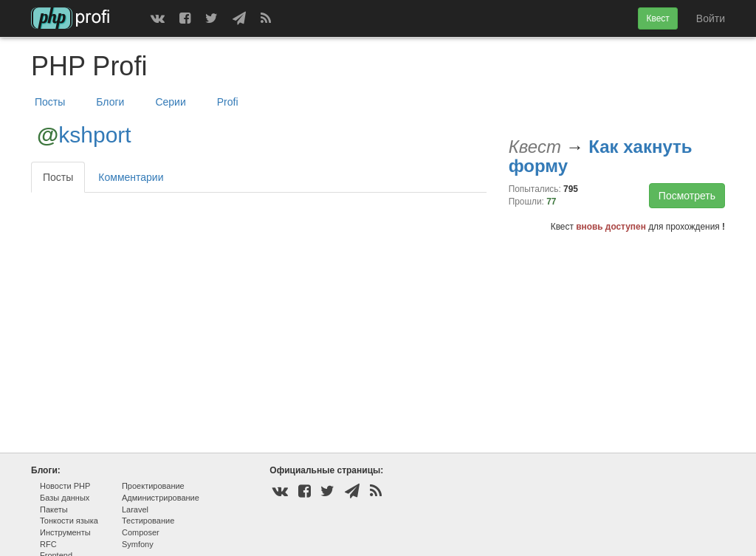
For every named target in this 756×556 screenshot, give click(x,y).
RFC (48, 544)
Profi (228, 102)
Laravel (135, 509)
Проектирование (153, 486)
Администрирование (161, 498)
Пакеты (54, 509)
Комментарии (131, 177)
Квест (657, 18)
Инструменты (65, 532)
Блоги (110, 102)
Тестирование (148, 521)
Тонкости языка (69, 521)
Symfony (138, 544)
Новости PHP (65, 486)
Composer (141, 532)
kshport (94, 135)
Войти (711, 18)
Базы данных (65, 498)
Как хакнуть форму (601, 156)
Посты (50, 102)
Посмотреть (687, 196)
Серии (170, 102)
